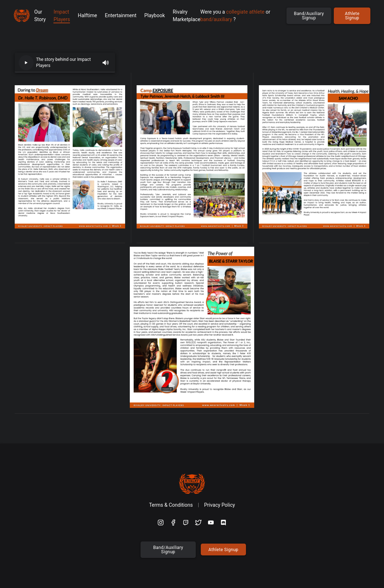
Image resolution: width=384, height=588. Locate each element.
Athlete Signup (352, 16)
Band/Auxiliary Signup (309, 16)
